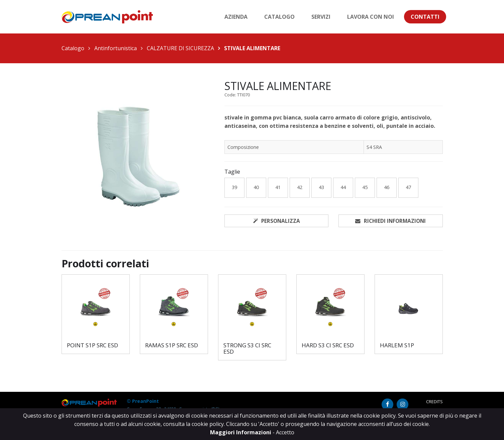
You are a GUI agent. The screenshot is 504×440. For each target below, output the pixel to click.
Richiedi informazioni (391, 221)
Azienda (236, 17)
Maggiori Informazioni (241, 432)
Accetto (285, 432)
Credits (434, 402)
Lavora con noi (371, 17)
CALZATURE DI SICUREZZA (180, 48)
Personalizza (277, 221)
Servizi (321, 17)
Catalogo (279, 17)
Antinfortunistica (116, 48)
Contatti (425, 17)
